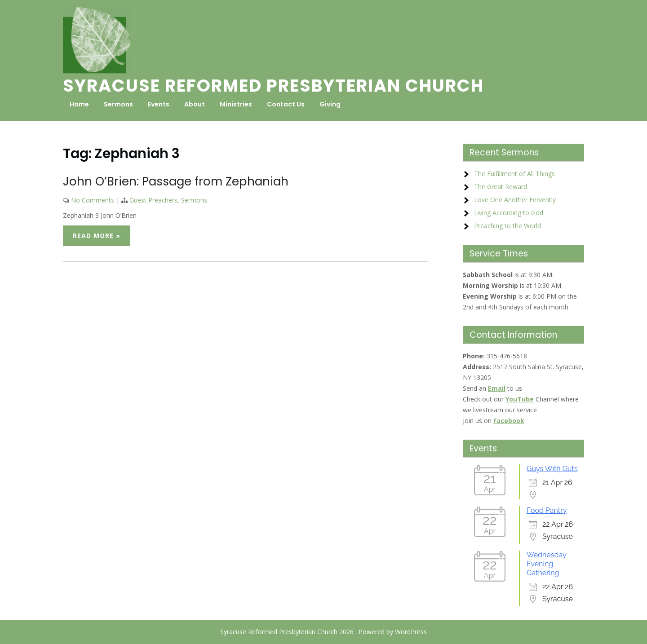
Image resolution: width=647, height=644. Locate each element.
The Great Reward (501, 187)
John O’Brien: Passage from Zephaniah (176, 181)
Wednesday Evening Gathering (547, 564)
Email (497, 388)
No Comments (93, 200)
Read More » (97, 236)
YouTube (520, 399)
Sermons (118, 104)
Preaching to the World (507, 226)
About (195, 104)
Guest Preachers (153, 200)
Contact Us (286, 104)
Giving (330, 104)
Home (79, 104)
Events (159, 104)
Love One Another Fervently (515, 200)
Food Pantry (547, 510)
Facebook (509, 421)
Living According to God (509, 213)
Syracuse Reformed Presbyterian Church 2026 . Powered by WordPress (323, 632)
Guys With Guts (552, 469)
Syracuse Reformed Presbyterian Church (273, 86)
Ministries (236, 104)
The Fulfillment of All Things (514, 174)
